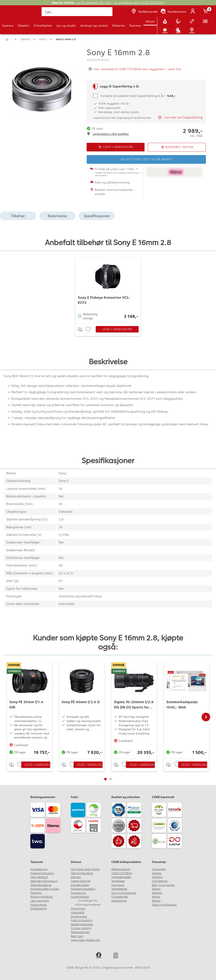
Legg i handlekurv (117, 329)
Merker (156, 901)
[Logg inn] (194, 12)
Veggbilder (118, 881)
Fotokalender (120, 897)
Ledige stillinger (81, 881)
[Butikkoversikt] (144, 12)
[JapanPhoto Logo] (12, 14)
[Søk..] (77, 12)
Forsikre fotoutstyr (42, 873)
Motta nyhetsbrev (42, 897)
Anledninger (119, 901)
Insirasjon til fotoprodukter (80, 895)
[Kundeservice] (173, 12)
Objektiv (24, 26)
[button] (206, 717)
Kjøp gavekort (39, 877)
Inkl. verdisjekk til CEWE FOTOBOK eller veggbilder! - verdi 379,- (138, 69)
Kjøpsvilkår (78, 913)
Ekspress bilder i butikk (45, 889)
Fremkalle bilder (121, 877)
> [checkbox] (82, 329)
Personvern (78, 909)
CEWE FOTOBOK (122, 873)
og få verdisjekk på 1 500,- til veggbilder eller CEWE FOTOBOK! (108, 3)
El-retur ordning (81, 928)
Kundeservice (39, 869)
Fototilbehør (43, 26)
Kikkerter (119, 26)
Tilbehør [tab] (18, 216)
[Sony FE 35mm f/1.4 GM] (30, 709)
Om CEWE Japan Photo (85, 869)
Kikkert (156, 889)
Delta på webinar (41, 885)
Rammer (135, 26)
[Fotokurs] (166, 30)
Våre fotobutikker (82, 873)
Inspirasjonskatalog (83, 889)
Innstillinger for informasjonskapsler (88, 903)
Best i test (77, 936)
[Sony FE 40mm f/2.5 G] (82, 709)
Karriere (76, 877)
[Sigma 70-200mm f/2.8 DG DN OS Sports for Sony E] (134, 709)
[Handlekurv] (206, 12)
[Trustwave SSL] (135, 811)
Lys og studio (66, 26)
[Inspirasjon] (179, 30)
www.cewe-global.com (85, 940)
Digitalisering (39, 909)
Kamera (8, 26)
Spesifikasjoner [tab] (97, 216)
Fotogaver (118, 885)
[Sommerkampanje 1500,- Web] (186, 709)
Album (150, 21)
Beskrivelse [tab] (57, 216)
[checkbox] (89, 329)
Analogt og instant (94, 26)
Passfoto (36, 893)
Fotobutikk (159, 869)
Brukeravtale (79, 917)
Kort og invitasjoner (124, 893)
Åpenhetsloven (80, 932)
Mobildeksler (119, 889)
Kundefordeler (80, 885)
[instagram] (117, 956)
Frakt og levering (82, 920)
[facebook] (99, 956)
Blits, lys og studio (163, 885)
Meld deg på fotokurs (44, 881)
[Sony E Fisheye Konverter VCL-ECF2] (108, 289)
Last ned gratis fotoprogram (40, 903)
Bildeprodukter (121, 869)
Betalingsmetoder (82, 924)
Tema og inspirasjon (164, 905)
